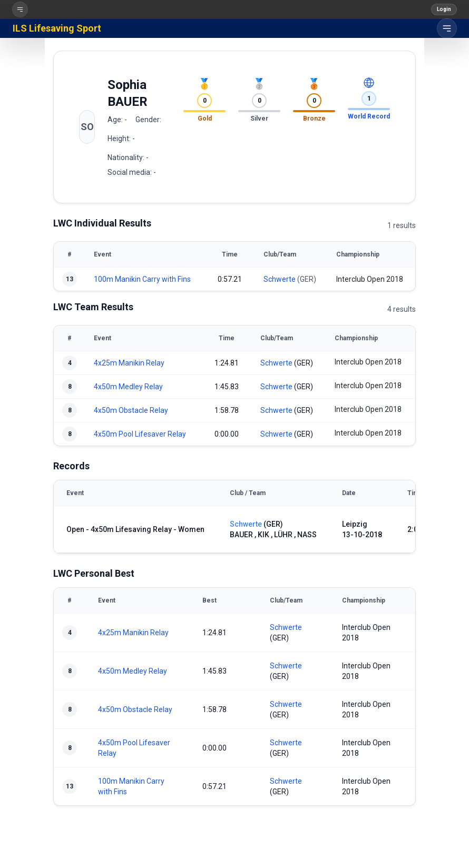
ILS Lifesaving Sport (57, 28)
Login (444, 9)
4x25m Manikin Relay (129, 363)
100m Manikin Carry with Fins (142, 279)
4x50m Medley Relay (128, 387)
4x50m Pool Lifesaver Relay (140, 434)
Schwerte (280, 279)
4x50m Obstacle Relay (131, 410)
